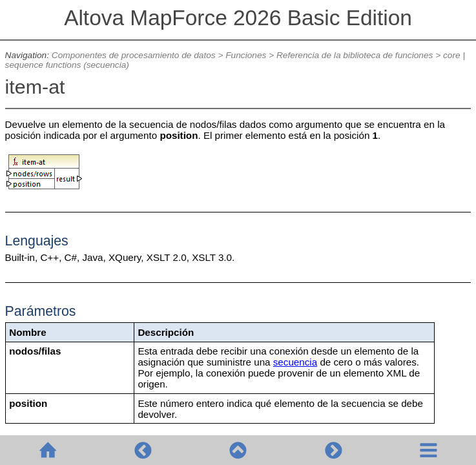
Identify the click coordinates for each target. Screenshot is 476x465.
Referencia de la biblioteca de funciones (355, 55)
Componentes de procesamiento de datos (134, 55)
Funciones (246, 55)
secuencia (295, 362)
